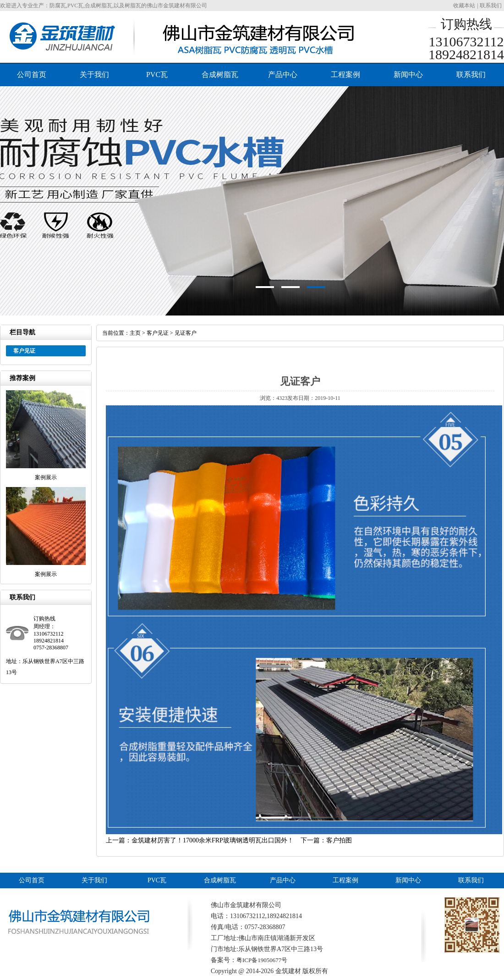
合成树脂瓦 (220, 75)
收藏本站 (464, 6)
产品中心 (283, 75)
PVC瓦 (157, 75)
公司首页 (32, 75)
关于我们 (94, 75)
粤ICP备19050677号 (262, 960)
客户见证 (158, 333)
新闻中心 (408, 75)
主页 (135, 333)
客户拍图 (339, 840)
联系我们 (491, 6)
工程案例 (345, 75)
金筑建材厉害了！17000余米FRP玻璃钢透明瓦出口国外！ (213, 840)
